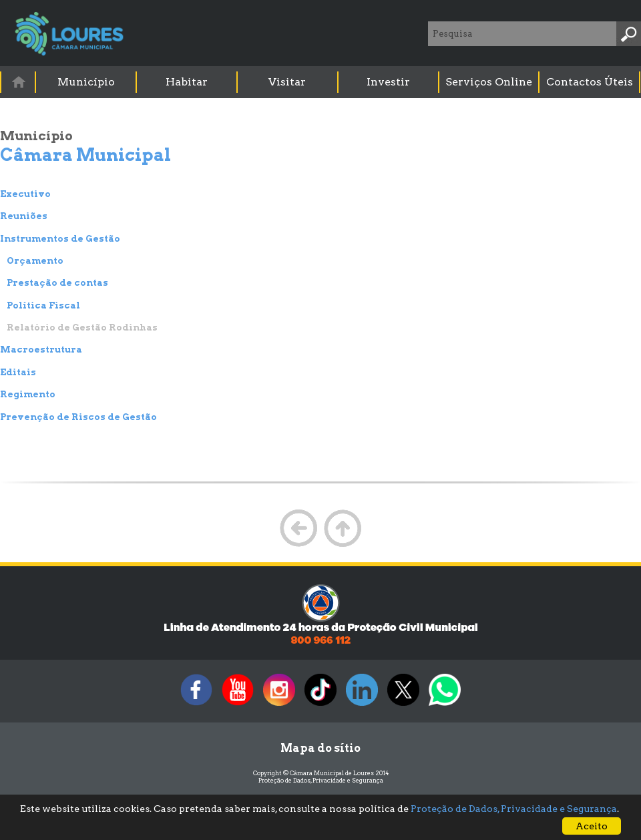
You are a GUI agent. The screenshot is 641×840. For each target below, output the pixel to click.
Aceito (592, 826)
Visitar (287, 82)
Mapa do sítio (320, 748)
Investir (388, 82)
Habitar (187, 82)
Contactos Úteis (590, 82)
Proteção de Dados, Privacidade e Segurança (321, 780)
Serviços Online (489, 82)
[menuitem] (19, 82)
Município (86, 82)
